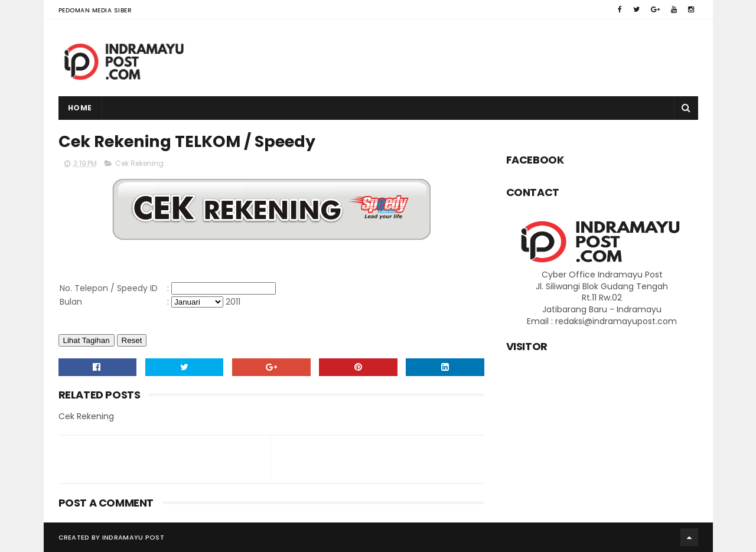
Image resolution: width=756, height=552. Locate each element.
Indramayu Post (133, 537)
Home (80, 108)
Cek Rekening (139, 163)
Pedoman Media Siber (95, 10)
